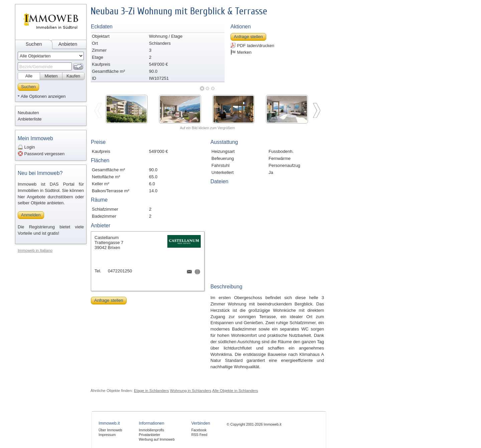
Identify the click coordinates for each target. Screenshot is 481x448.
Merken (241, 52)
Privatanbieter (149, 435)
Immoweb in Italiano (35, 250)
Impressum (107, 435)
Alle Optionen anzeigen (43, 96)
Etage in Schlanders (151, 390)
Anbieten (68, 44)
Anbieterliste (30, 119)
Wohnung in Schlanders (191, 390)
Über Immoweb (110, 430)
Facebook (199, 430)
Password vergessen (41, 154)
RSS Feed (199, 435)
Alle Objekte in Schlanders (235, 390)
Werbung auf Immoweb (156, 439)
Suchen (34, 44)
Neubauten (28, 113)
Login (26, 147)
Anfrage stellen (248, 37)
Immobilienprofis (151, 430)
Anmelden (31, 215)
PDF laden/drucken (252, 45)
